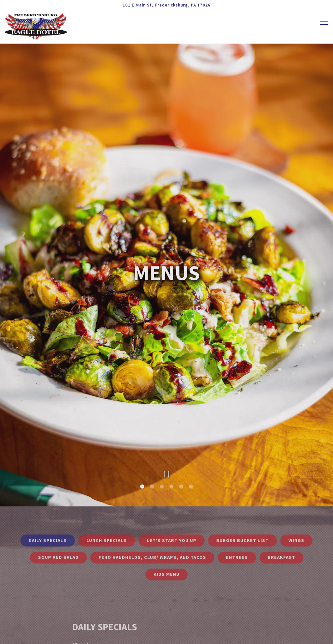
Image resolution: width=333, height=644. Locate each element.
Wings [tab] (296, 503)
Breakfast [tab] (281, 520)
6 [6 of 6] (191, 449)
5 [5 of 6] (181, 449)
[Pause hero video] (167, 436)
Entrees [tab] (237, 520)
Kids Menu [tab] (166, 538)
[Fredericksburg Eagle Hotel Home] (36, 26)
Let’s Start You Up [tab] (172, 503)
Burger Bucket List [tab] (242, 503)
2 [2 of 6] (152, 449)
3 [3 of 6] (162, 449)
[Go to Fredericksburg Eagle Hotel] (166, 5)
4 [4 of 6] (171, 449)
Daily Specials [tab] (48, 503)
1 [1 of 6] (142, 449)
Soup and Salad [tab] (58, 520)
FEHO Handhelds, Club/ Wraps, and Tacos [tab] (152, 520)
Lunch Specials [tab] (107, 503)
